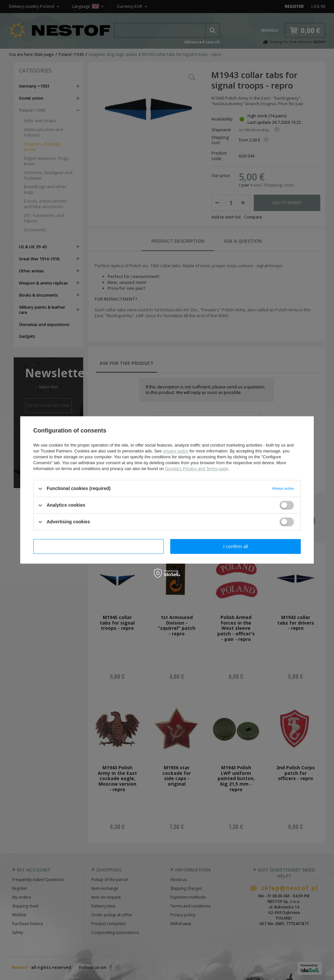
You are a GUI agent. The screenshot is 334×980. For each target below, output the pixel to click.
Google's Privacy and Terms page (197, 469)
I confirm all (235, 546)
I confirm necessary (99, 546)
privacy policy (175, 451)
